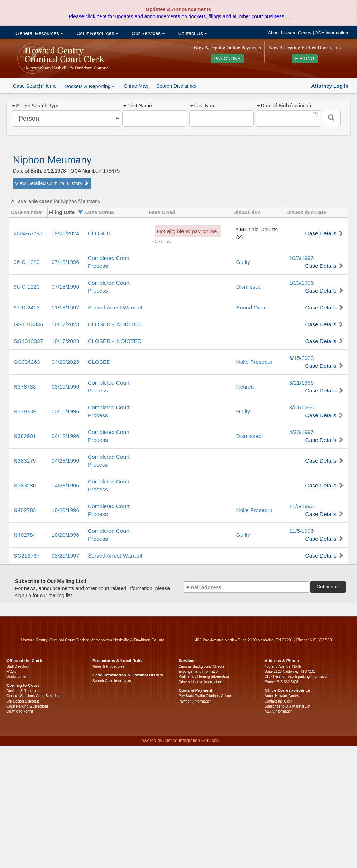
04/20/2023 (65, 362)
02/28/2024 (65, 233)
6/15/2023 (301, 358)
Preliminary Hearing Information (204, 677)
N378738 (25, 387)
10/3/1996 (301, 258)
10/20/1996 (65, 510)
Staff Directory (18, 667)
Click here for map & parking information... (298, 677)
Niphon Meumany (52, 160)
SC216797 (27, 556)
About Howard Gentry (290, 33)
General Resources (39, 33)
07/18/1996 (65, 262)
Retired (245, 387)
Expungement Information (199, 672)
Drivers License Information (200, 682)
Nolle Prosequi (254, 362)
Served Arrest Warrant (115, 307)
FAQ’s (11, 672)
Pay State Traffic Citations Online (205, 696)
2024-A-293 (28, 233)
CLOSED (99, 233)
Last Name (204, 106)
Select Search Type (36, 106)
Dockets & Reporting (23, 691)
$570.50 (162, 241)
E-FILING (304, 59)
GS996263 (27, 362)
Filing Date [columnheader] (62, 212)
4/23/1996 (301, 432)
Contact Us (192, 33)
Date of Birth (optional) (284, 106)
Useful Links (16, 677)
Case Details (321, 233)
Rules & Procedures (108, 667)
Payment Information (195, 701)
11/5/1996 (301, 506)
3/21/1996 (301, 383)
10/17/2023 (65, 324)
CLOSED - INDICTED (115, 324)
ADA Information (332, 33)
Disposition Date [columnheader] (306, 212)
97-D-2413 (27, 307)
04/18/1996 (65, 436)
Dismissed (249, 287)
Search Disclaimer (177, 86)
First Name (137, 106)
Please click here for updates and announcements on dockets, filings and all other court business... (178, 16)
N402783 (25, 510)
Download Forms (20, 711)
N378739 (25, 411)
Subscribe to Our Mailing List (287, 706)
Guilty (243, 262)
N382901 (25, 436)
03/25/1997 (65, 556)
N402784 (25, 535)
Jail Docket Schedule (23, 701)
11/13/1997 (65, 307)
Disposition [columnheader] (247, 212)
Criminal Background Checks (202, 667)
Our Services (147, 33)
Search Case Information (112, 681)
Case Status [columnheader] (100, 212)
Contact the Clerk (278, 701)
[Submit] (331, 118)
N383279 (25, 461)
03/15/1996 (65, 387)
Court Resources (97, 33)
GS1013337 (28, 341)
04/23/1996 (65, 461)
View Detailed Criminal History (52, 183)
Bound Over (251, 307)
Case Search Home (35, 86)
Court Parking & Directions (28, 706)
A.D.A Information (279, 711)
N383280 (25, 485)
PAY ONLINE (228, 59)
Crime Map (136, 86)
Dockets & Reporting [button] (90, 86)
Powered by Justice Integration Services (178, 741)
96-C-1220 (27, 262)
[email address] (246, 587)
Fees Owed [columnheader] (162, 212)
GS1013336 (28, 324)
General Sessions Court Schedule (34, 696)
